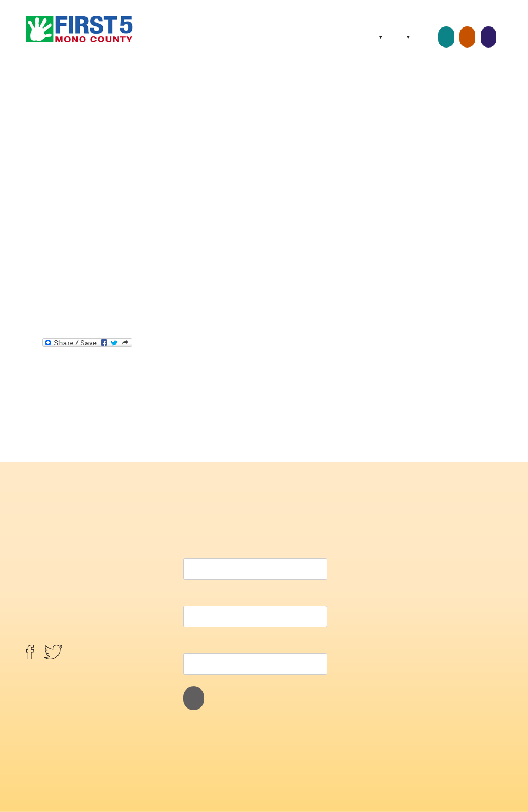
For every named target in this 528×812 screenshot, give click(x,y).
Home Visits (467, 37)
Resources (428, 37)
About (379, 37)
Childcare (446, 37)
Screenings (488, 37)
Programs (406, 37)
